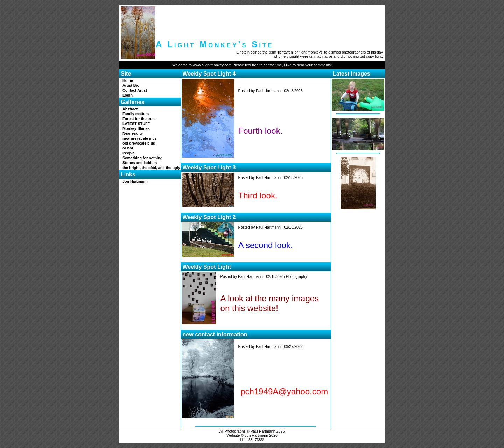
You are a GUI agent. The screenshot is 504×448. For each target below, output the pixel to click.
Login (128, 95)
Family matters (136, 114)
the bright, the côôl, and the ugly (151, 168)
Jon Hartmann (135, 181)
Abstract (130, 109)
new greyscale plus (140, 138)
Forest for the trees (139, 119)
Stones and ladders (140, 163)
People (129, 153)
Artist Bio (131, 85)
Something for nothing (142, 158)
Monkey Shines (136, 128)
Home (128, 80)
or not (128, 148)
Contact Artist (135, 90)
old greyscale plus (139, 143)
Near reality (133, 133)
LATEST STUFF (136, 124)
